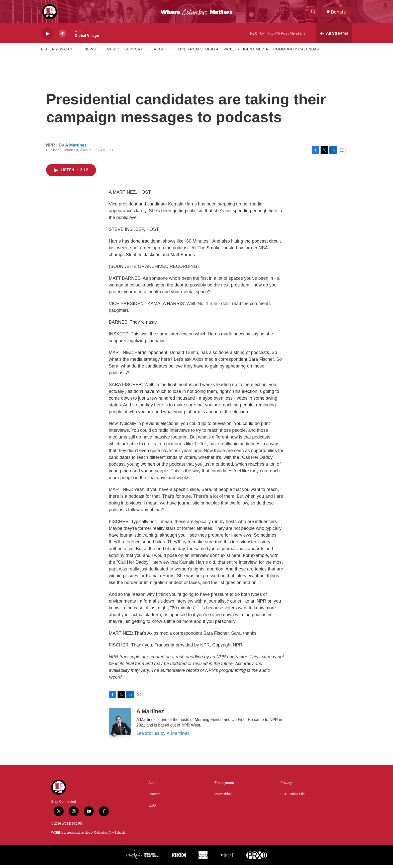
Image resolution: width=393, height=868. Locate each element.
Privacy (286, 786)
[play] (47, 37)
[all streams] (334, 36)
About (160, 52)
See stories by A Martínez (163, 736)
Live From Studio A (198, 52)
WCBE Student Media (246, 52)
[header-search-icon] (314, 13)
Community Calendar (296, 52)
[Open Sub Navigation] (77, 52)
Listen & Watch (57, 52)
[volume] (62, 37)
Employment (224, 786)
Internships (223, 797)
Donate (339, 13)
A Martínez (76, 148)
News (90, 52)
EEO (152, 808)
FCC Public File (293, 797)
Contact (154, 797)
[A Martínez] (120, 726)
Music (113, 52)
